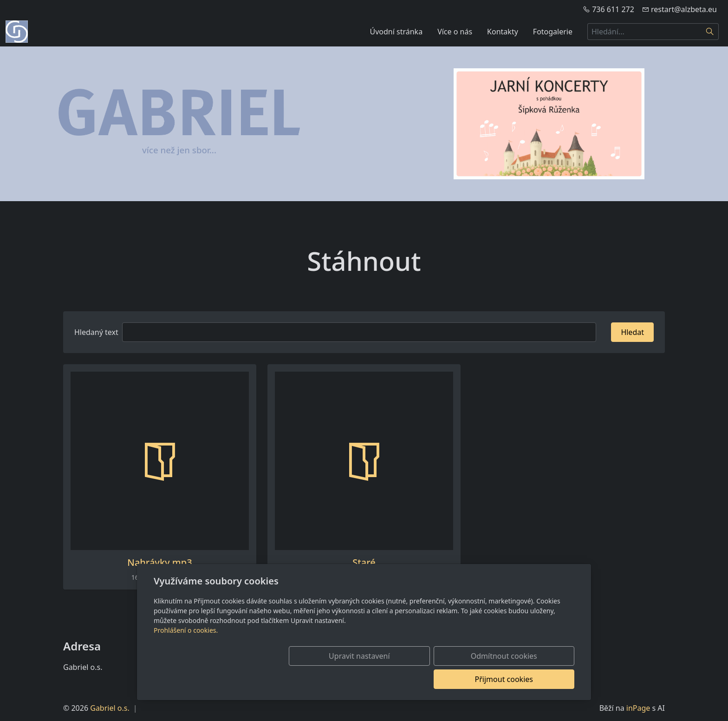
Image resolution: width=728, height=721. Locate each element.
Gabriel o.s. (110, 708)
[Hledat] (710, 32)
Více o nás (455, 32)
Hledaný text (96, 332)
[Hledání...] (644, 32)
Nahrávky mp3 (159, 563)
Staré (364, 563)
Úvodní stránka (396, 32)
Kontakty (503, 32)
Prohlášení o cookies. (186, 653)
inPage (638, 708)
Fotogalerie (553, 32)
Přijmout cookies (530, 679)
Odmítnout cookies (437, 679)
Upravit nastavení (344, 679)
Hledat (632, 332)
